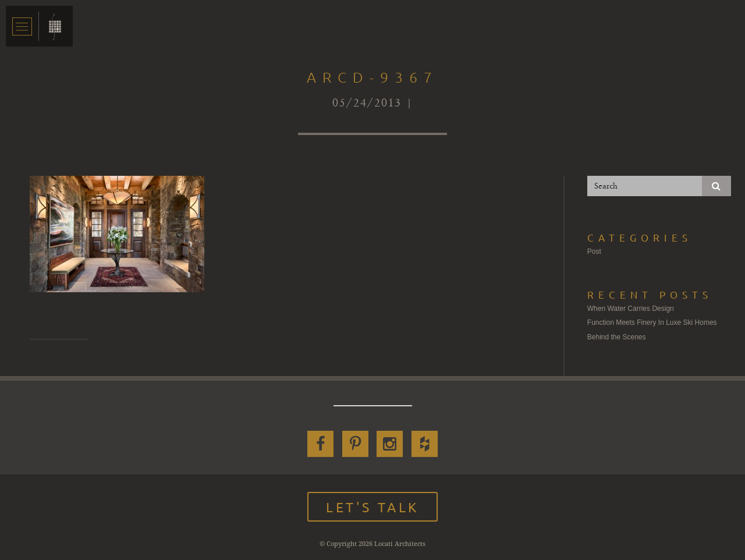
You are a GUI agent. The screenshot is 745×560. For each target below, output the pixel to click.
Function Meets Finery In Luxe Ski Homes (652, 322)
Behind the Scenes (617, 337)
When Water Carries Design (631, 309)
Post (594, 251)
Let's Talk (372, 507)
